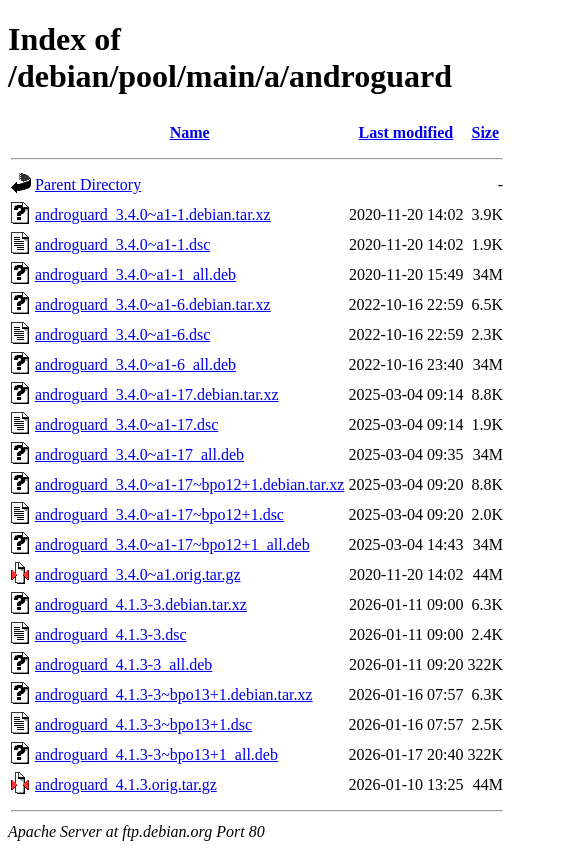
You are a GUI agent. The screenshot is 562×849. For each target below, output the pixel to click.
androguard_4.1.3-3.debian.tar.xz (141, 604)
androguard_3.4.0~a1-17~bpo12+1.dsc (159, 514)
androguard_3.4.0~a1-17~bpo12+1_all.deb (172, 544)
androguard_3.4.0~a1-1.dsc (122, 244)
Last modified (406, 132)
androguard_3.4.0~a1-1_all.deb (135, 274)
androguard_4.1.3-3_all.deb (123, 664)
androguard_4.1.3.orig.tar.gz (126, 784)
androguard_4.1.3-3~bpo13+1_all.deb (156, 754)
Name (190, 132)
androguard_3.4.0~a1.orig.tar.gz (137, 574)
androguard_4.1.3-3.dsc (111, 634)
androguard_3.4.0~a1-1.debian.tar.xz (153, 214)
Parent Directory (88, 184)
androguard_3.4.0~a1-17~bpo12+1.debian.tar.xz (189, 484)
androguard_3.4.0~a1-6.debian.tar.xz (153, 304)
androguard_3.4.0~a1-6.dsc (122, 334)
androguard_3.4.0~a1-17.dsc (126, 424)
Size (485, 132)
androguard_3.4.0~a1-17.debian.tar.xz (157, 394)
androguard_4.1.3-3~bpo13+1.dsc (143, 724)
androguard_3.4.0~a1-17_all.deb (139, 454)
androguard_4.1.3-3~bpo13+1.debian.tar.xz (174, 694)
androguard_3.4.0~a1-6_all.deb (135, 364)
